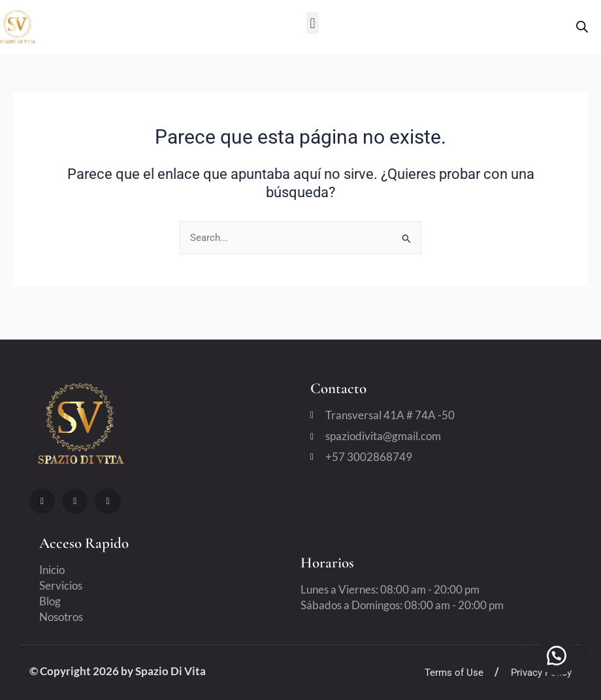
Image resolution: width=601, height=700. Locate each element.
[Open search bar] (582, 27)
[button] (313, 23)
